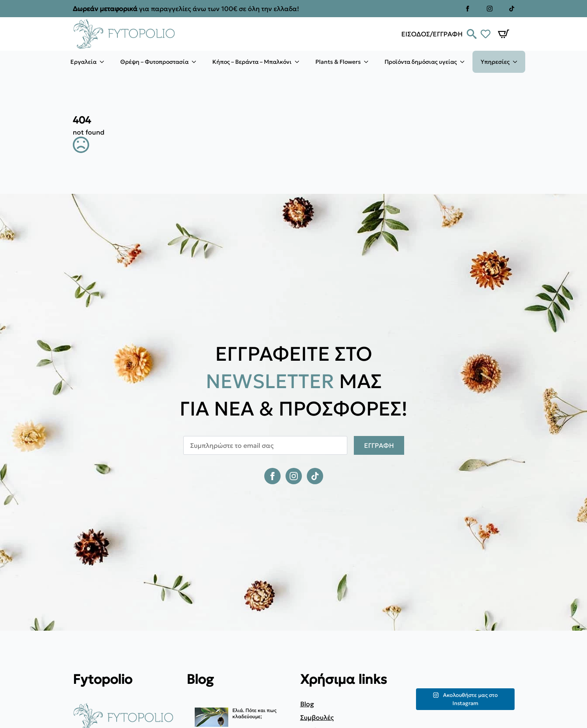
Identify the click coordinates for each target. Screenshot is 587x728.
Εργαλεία (83, 62)
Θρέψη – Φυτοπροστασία (154, 62)
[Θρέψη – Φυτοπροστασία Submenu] (196, 62)
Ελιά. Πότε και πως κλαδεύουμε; (254, 713)
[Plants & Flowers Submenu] (369, 62)
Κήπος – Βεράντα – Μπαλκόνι (252, 62)
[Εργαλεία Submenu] (104, 62)
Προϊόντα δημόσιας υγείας (421, 62)
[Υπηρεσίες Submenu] (517, 62)
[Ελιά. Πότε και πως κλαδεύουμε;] (211, 718)
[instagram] (490, 9)
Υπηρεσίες (495, 62)
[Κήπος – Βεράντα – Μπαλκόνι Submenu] (299, 62)
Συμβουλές (317, 717)
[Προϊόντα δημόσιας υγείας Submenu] (465, 62)
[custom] (512, 9)
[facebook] (468, 9)
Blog (307, 704)
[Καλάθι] (504, 34)
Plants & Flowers (338, 62)
